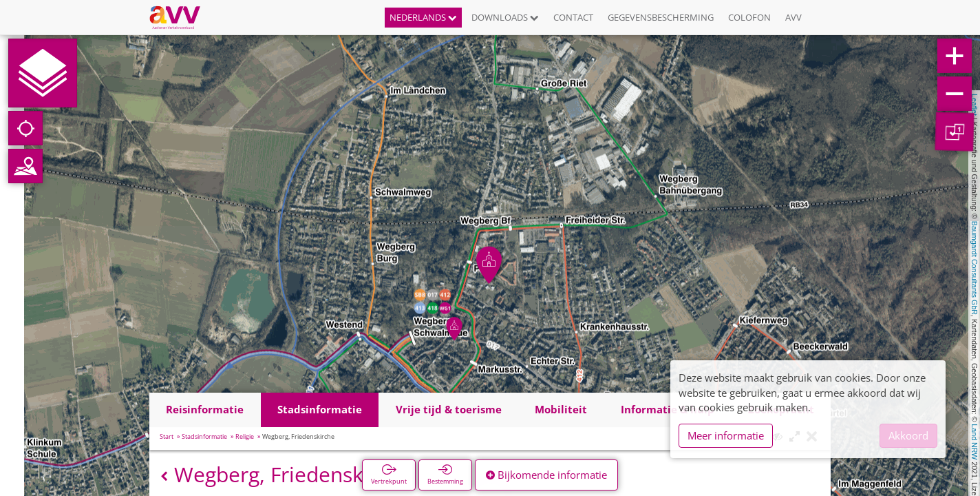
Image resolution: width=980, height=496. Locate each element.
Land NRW (974, 442)
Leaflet (974, 105)
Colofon (749, 17)
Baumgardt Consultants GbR (974, 268)
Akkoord (908, 435)
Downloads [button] (505, 17)
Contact (573, 17)
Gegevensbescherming (661, 17)
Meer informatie (726, 435)
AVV (793, 17)
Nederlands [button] (423, 17)
